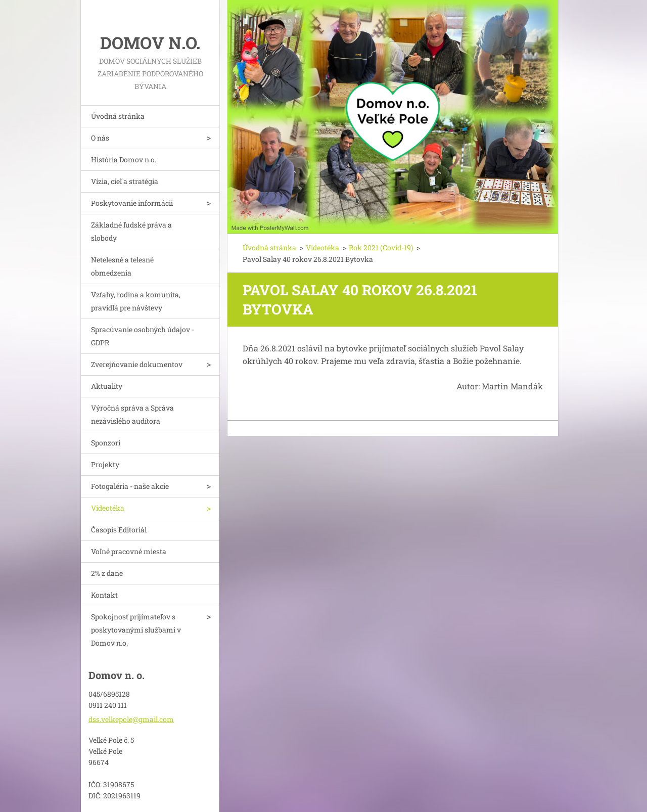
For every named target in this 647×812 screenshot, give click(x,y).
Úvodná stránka (118, 116)
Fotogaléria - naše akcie (130, 486)
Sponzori (106, 443)
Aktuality (107, 386)
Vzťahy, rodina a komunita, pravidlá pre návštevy (136, 301)
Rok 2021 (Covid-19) (381, 247)
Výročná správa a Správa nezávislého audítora (132, 414)
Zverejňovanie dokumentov (137, 364)
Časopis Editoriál (119, 530)
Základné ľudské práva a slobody (131, 231)
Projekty (105, 464)
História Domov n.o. (124, 160)
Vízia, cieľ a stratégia (125, 181)
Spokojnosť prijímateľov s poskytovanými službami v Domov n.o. (136, 630)
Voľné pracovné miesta (129, 551)
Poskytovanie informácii (132, 203)
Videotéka (108, 508)
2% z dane (107, 573)
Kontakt (104, 595)
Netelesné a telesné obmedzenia (122, 266)
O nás (100, 138)
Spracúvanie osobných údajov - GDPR (143, 336)
